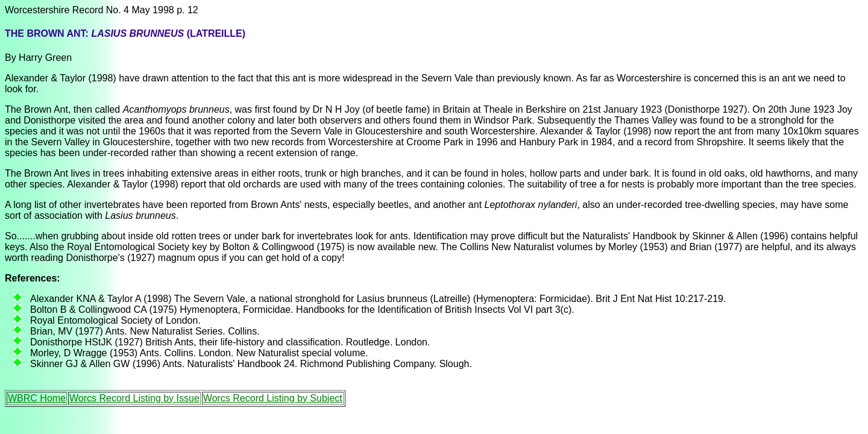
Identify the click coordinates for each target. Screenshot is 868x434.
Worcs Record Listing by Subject (273, 398)
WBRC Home (37, 398)
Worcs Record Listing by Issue (134, 398)
